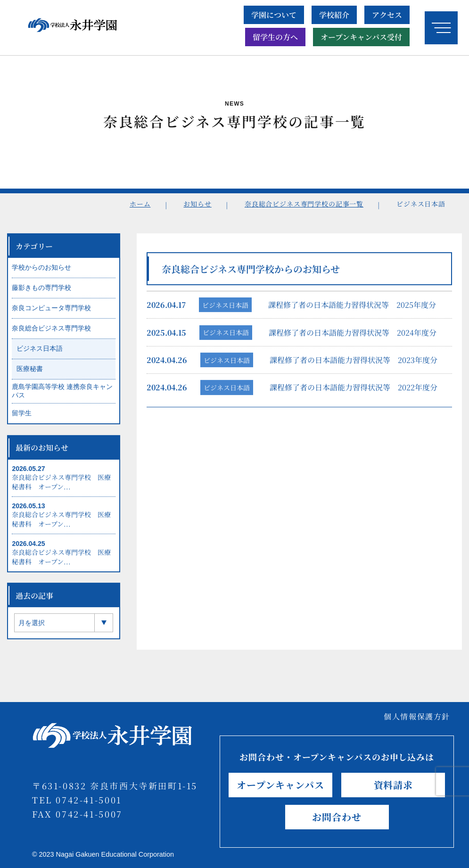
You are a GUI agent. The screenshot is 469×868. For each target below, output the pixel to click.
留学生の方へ (275, 37)
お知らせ (197, 204)
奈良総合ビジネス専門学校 (51, 333)
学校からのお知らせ (41, 273)
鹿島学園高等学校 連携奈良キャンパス (62, 396)
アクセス (387, 15)
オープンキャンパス (280, 785)
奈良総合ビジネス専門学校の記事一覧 (304, 204)
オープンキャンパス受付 (361, 37)
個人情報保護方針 (417, 716)
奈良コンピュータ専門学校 (51, 313)
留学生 (22, 418)
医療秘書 (30, 374)
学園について (274, 15)
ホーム (140, 204)
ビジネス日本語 (225, 310)
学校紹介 (334, 15)
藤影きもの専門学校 (41, 293)
